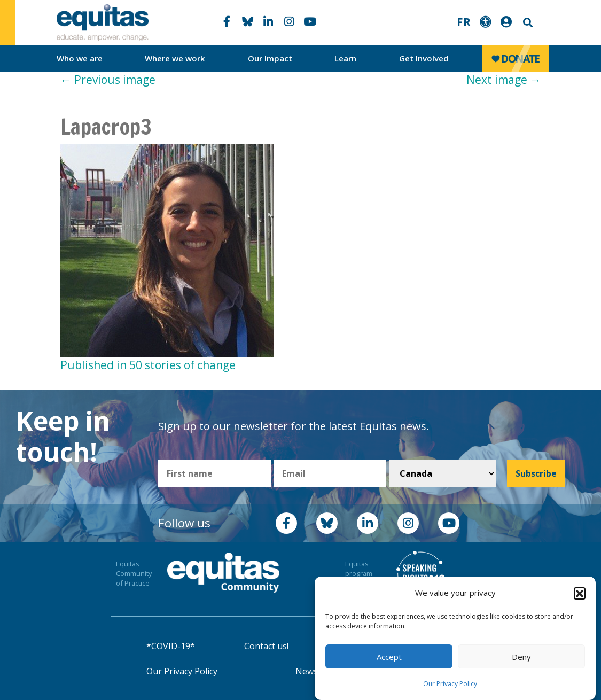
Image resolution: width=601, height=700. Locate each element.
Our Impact (270, 58)
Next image (504, 80)
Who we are (80, 58)
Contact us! (266, 646)
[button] (580, 593)
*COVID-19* (171, 646)
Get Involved (424, 58)
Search (527, 23)
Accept (389, 657)
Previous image (108, 80)
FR (464, 22)
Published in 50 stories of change (148, 365)
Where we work (175, 58)
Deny (521, 657)
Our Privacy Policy (450, 684)
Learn (345, 58)
